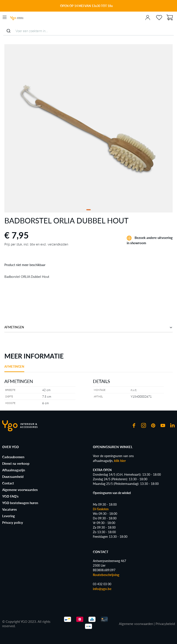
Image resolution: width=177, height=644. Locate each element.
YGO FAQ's (10, 496)
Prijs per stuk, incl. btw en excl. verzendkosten (36, 244)
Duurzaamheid (13, 477)
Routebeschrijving (106, 575)
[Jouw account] (148, 17)
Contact (8, 483)
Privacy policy (13, 522)
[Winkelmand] (170, 17)
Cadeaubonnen (13, 457)
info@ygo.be (102, 589)
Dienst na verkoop (16, 463)
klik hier (120, 461)
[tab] (14, 368)
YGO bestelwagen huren (20, 503)
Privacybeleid (165, 624)
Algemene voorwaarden (20, 490)
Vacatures (10, 509)
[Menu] (5, 17)
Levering (9, 516)
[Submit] (8, 31)
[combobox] (88, 31)
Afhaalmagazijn (14, 470)
